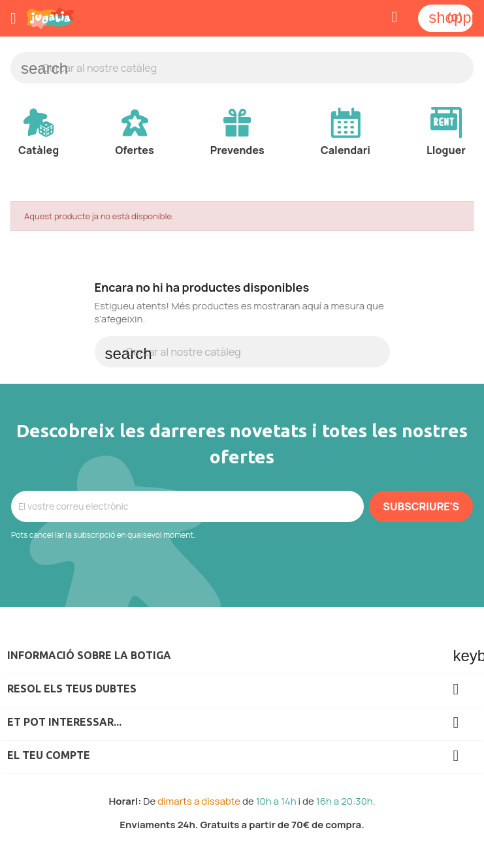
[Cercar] (242, 68)
